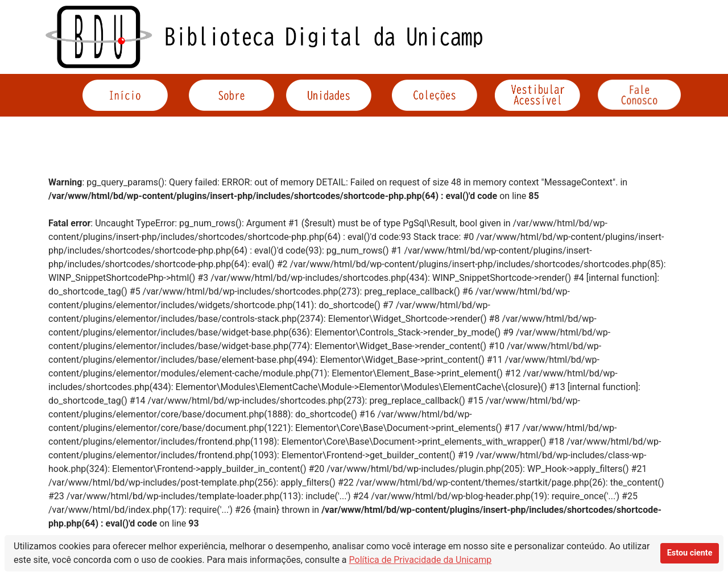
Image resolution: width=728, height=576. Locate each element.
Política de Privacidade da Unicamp (421, 560)
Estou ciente (690, 553)
